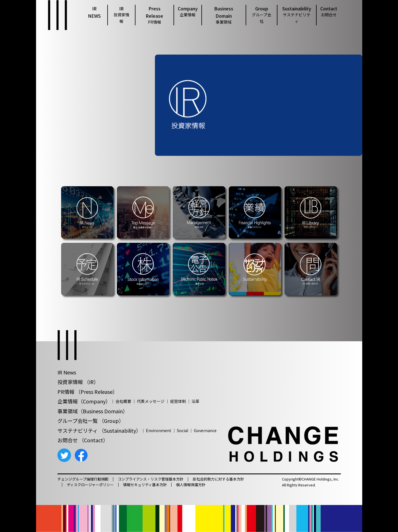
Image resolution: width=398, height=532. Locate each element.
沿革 (195, 401)
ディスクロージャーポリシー (90, 485)
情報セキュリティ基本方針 (145, 485)
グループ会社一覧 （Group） (91, 421)
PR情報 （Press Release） (88, 392)
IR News (67, 372)
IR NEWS (94, 12)
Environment (159, 430)
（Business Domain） (103, 411)
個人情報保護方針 (191, 485)
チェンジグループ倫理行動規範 (83, 479)
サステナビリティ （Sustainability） (99, 430)
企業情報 (68, 401)
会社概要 (123, 401)
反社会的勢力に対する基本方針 (218, 479)
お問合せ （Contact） (83, 440)
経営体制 (178, 401)
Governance (205, 430)
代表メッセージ (151, 401)
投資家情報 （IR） (78, 382)
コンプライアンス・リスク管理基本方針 (151, 479)
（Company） (94, 401)
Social (183, 430)
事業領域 (68, 411)
